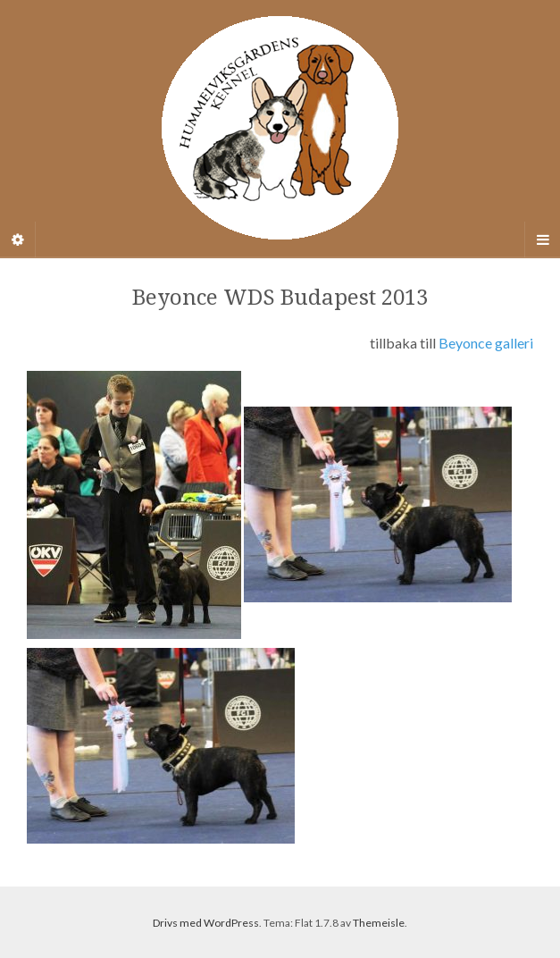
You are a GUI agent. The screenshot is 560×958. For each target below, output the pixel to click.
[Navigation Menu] (542, 239)
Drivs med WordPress (206, 923)
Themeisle (379, 923)
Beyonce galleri (486, 343)
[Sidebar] (18, 239)
